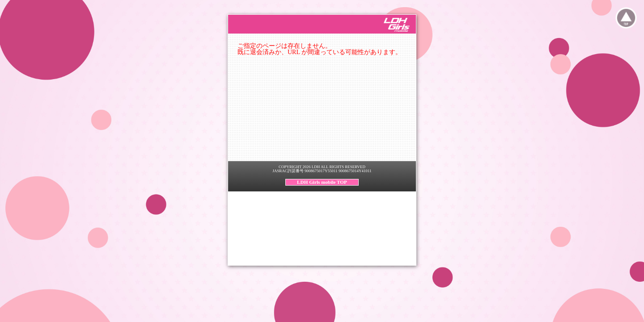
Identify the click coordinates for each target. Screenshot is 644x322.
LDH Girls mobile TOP (322, 182)
